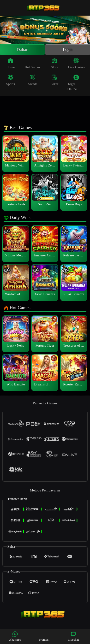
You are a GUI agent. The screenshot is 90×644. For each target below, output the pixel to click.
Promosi (44, 636)
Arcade (33, 81)
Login (68, 50)
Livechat (73, 636)
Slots (54, 64)
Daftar (22, 50)
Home (11, 64)
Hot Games (32, 64)
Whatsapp (15, 636)
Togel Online (73, 83)
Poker (54, 81)
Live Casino (76, 64)
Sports (11, 81)
